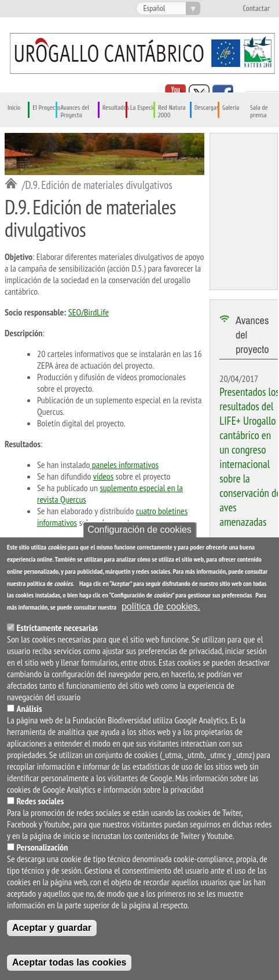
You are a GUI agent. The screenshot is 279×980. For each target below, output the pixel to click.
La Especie (143, 108)
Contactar (256, 9)
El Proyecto (46, 108)
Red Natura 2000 (172, 112)
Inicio (14, 108)
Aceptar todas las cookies (69, 962)
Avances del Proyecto (75, 112)
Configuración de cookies (139, 530)
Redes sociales (40, 801)
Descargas (207, 108)
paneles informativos (124, 465)
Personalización (42, 847)
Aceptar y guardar (52, 928)
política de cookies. (161, 606)
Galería (231, 108)
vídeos (103, 476)
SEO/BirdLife (89, 312)
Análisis (29, 708)
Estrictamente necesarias (57, 628)
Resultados (116, 108)
